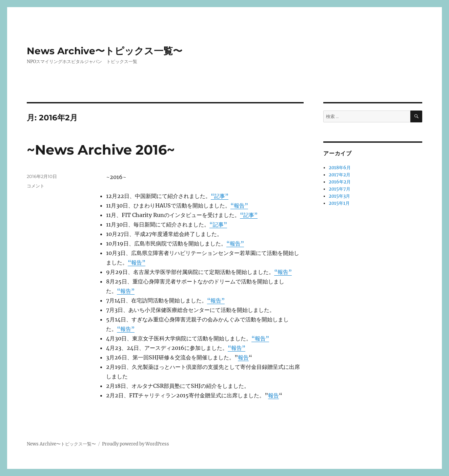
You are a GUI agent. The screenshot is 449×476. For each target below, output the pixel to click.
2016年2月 (340, 182)
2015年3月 (339, 196)
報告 (243, 357)
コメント (36, 186)
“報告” (239, 205)
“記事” (220, 196)
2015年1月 (339, 203)
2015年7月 (340, 189)
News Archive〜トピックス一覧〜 (105, 51)
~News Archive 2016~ (101, 150)
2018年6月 (340, 168)
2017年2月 (340, 175)
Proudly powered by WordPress (136, 444)
